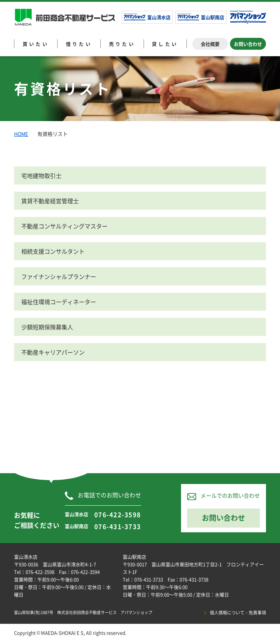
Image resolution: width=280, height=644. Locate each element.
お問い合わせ (248, 44)
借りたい (79, 44)
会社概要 (210, 44)
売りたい (122, 44)
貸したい (165, 44)
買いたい (36, 44)
